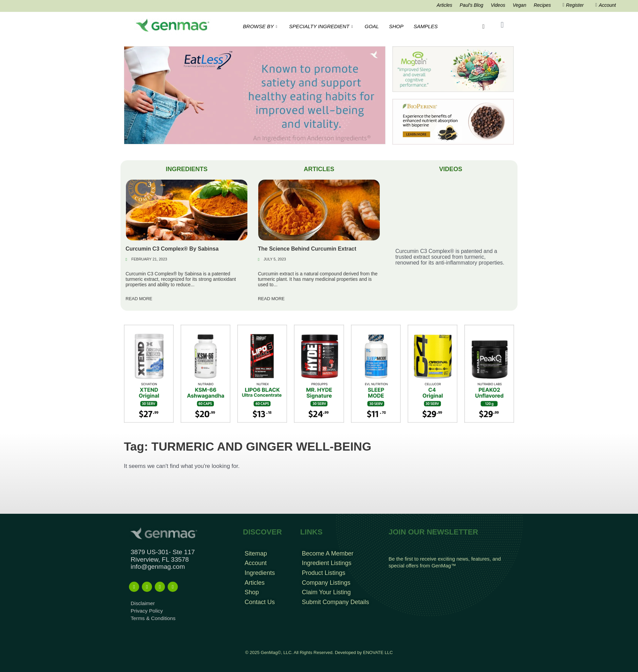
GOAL (372, 26)
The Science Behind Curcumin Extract (307, 249)
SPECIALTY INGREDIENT (322, 26)
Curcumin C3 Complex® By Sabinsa (172, 249)
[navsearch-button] (484, 26)
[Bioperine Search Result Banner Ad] (453, 121)
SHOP (396, 26)
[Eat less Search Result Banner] (255, 95)
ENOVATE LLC (378, 652)
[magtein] (453, 69)
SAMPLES (426, 26)
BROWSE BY (261, 26)
